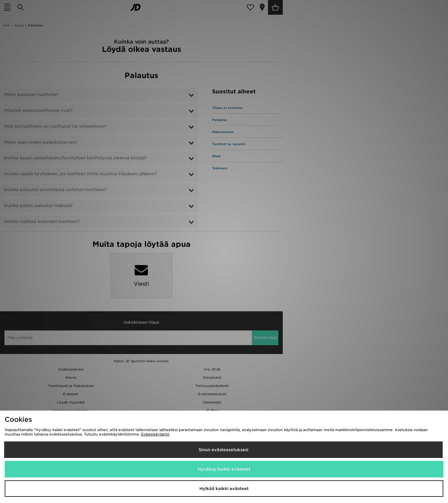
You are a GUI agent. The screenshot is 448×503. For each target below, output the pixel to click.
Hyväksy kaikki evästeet (224, 469)
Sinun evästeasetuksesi (223, 450)
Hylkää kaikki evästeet (224, 489)
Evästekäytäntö (155, 434)
